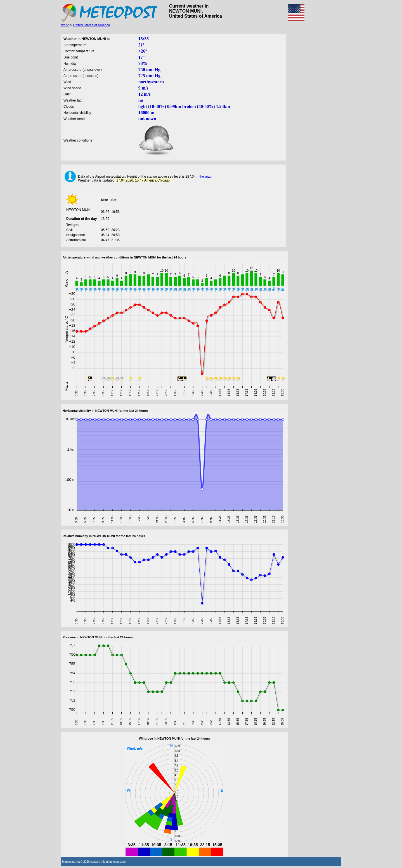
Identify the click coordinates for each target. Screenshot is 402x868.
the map (205, 177)
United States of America (91, 25)
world (65, 25)
